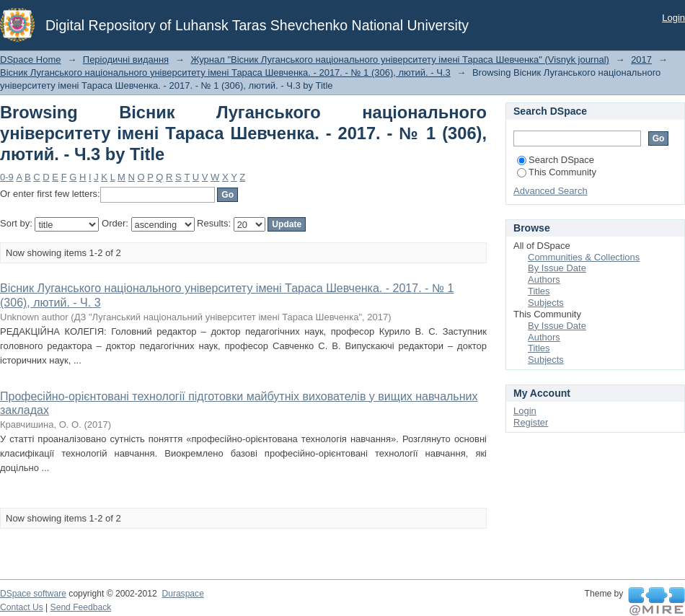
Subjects (546, 303)
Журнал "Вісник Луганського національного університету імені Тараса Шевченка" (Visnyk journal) (400, 60)
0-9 (7, 177)
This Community (557, 172)
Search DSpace (556, 160)
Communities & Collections (584, 257)
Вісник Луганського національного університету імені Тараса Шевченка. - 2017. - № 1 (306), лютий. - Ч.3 (225, 72)
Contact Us (22, 607)
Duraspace (182, 594)
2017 (641, 60)
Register (531, 422)
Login (673, 18)
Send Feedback (81, 607)
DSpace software (33, 594)
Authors (544, 280)
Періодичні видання (126, 60)
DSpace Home (31, 60)
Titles (539, 291)
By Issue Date (557, 268)
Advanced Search (551, 191)
